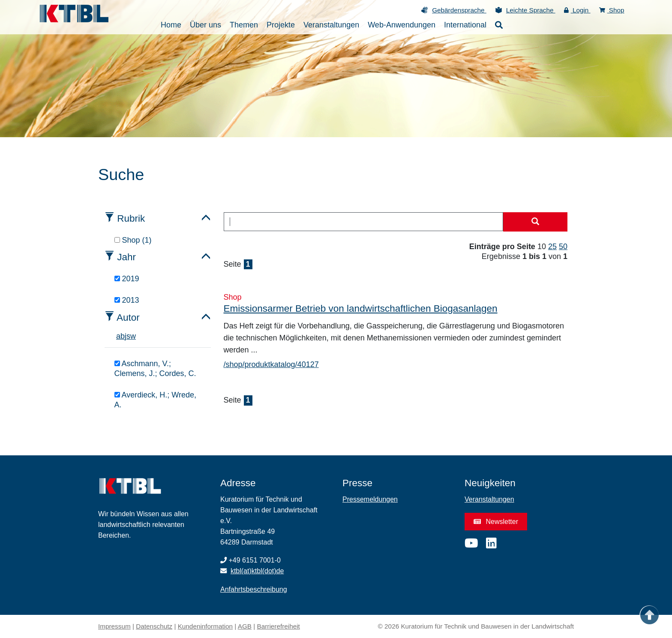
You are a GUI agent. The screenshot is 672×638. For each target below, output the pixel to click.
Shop (612, 10)
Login (577, 10)
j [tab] (126, 336)
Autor (128, 317)
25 (552, 247)
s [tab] (128, 336)
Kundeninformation (205, 626)
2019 (127, 279)
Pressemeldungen (370, 499)
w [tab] (133, 336)
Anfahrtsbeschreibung (254, 589)
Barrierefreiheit (279, 626)
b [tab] (123, 336)
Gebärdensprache (459, 10)
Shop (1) (133, 240)
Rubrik (131, 218)
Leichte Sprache (531, 10)
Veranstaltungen (489, 499)
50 (563, 247)
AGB (245, 626)
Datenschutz (154, 626)
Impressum (114, 626)
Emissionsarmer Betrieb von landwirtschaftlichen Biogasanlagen (361, 308)
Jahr (126, 257)
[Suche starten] (535, 222)
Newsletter (496, 522)
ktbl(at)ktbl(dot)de (257, 571)
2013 (127, 300)
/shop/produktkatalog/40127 (271, 364)
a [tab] (118, 336)
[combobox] (364, 222)
